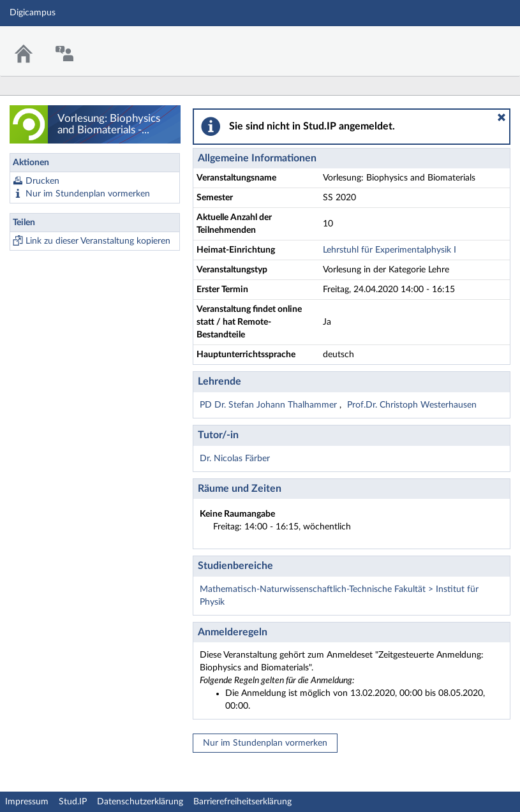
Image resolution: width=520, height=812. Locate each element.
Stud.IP (73, 802)
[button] (501, 117)
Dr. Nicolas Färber (235, 459)
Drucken (42, 181)
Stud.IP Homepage (471, 43)
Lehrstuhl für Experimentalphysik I (390, 250)
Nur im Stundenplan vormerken (88, 194)
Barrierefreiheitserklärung (242, 802)
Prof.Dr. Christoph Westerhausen (412, 405)
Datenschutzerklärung (140, 802)
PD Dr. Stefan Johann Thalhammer (270, 405)
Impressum (27, 802)
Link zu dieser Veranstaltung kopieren (98, 241)
